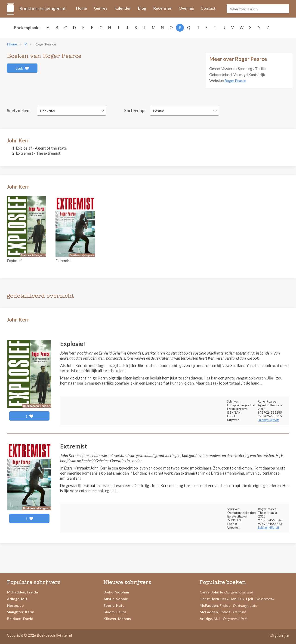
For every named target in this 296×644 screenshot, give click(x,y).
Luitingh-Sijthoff (268, 420)
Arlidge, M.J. (17, 599)
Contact (208, 8)
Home (81, 8)
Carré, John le (211, 592)
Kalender (123, 8)
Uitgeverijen (279, 635)
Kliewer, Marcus (117, 618)
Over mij (186, 8)
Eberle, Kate (114, 605)
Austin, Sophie (116, 599)
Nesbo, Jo (15, 605)
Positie (158, 111)
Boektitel (48, 111)
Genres (101, 8)
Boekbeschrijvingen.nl (42, 8)
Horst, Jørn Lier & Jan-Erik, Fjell (226, 599)
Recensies (162, 8)
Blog (142, 8)
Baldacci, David (20, 618)
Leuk (22, 68)
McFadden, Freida (22, 592)
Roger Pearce (235, 80)
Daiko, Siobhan (116, 592)
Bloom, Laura (115, 612)
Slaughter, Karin (21, 612)
